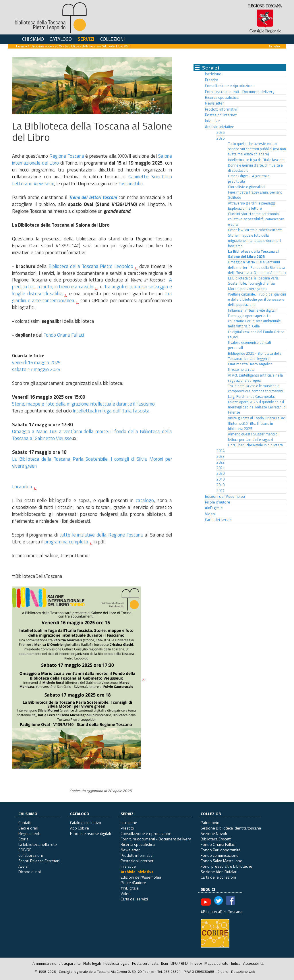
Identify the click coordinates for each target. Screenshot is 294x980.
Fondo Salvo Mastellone (222, 861)
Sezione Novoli (214, 833)
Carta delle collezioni (218, 877)
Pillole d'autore (218, 502)
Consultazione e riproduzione (230, 86)
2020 (220, 473)
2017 (220, 491)
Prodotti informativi (221, 109)
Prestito (212, 80)
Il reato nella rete (241, 370)
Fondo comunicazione (220, 855)
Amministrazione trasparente (57, 963)
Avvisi (23, 866)
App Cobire (80, 828)
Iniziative (212, 121)
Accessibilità (253, 963)
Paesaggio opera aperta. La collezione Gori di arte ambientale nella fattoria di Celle (254, 321)
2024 (220, 451)
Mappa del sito (216, 963)
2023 (220, 456)
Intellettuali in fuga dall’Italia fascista (111, 411)
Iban (165, 963)
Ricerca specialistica (222, 97)
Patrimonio (210, 822)
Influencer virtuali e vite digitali (252, 310)
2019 (220, 479)
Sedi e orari (28, 828)
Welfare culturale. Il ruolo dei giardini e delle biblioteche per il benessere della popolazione (257, 300)
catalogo (145, 500)
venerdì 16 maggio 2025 (36, 362)
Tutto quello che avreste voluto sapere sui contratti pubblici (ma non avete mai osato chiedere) (257, 149)
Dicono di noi (30, 872)
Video (210, 514)
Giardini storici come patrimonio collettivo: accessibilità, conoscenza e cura (256, 219)
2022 (220, 462)
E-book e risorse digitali (90, 833)
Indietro (274, 46)
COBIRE (25, 850)
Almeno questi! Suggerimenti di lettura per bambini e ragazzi (253, 437)
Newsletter (214, 103)
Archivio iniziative (40, 46)
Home (20, 46)
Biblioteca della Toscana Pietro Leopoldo (91, 266)
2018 (220, 485)
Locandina (22, 487)
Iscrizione (213, 74)
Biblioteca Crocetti (216, 839)
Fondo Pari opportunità (220, 850)
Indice (236, 963)
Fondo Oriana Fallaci (64, 335)
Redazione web (243, 972)
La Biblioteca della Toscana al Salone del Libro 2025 (253, 254)
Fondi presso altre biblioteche (227, 866)
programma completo (66, 542)
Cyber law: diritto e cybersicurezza (255, 230)
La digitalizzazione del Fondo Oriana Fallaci (256, 334)
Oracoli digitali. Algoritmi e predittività (249, 179)
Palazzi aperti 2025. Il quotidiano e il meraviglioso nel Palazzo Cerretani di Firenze (257, 407)
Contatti (25, 822)
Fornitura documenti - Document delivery (240, 92)
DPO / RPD (179, 963)
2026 (220, 132)
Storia (23, 839)
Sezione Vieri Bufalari (219, 872)
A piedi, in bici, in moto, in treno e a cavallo (92, 283)
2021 (220, 468)
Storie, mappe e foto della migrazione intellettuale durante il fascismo (83, 404)
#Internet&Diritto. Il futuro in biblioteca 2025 (251, 426)
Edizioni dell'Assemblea (225, 496)
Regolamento (30, 833)
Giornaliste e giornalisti (246, 187)
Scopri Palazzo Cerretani (39, 861)
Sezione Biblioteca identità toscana (231, 828)
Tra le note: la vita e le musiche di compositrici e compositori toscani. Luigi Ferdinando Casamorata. (256, 391)
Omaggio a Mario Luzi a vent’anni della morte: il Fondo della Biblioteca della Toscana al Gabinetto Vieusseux (257, 267)
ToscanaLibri (130, 184)
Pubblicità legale (116, 963)
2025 (58, 46)
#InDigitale (214, 508)
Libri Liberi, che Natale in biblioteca (255, 445)
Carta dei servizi (219, 520)
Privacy (196, 963)
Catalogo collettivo (86, 822)
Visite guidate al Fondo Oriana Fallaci (257, 418)
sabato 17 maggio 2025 (36, 369)
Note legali (92, 963)
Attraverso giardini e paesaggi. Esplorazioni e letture (252, 206)
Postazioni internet (221, 115)
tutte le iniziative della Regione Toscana (101, 535)
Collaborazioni (31, 855)
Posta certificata (145, 963)
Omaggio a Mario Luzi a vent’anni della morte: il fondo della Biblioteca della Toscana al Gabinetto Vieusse (92, 435)
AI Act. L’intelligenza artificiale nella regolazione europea (255, 378)
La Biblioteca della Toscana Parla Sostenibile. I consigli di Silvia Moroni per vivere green (92, 462)
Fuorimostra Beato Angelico (250, 364)
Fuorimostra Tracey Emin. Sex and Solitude (255, 195)
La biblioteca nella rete (38, 844)
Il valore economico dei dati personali (249, 345)
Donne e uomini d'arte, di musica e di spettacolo (255, 168)
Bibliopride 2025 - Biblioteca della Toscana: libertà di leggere (255, 356)
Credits (223, 972)
